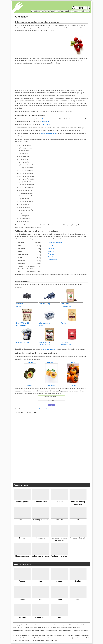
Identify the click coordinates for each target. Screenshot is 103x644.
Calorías (51, 246)
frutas (44, 119)
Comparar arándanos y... (51, 397)
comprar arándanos (49, 349)
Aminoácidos (52, 257)
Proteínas (51, 254)
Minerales (51, 251)
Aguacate (30, 362)
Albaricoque (51, 362)
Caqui (73, 362)
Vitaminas (51, 248)
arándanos (45, 121)
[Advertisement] (40, 44)
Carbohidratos (53, 260)
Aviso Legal (54, 640)
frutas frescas (46, 125)
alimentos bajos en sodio (49, 133)
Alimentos (81, 8)
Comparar (30, 385)
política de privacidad (44, 640)
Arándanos (21, 17)
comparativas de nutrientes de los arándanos (35, 409)
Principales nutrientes (55, 243)
